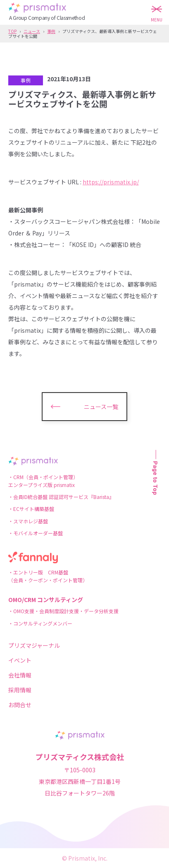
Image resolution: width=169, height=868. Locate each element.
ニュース (32, 31)
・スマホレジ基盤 (28, 521)
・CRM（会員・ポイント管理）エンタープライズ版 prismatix (43, 481)
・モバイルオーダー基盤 (36, 533)
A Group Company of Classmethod (47, 18)
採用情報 (20, 690)
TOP (12, 31)
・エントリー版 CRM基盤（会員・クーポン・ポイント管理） (48, 576)
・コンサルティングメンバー (40, 623)
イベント (20, 660)
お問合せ (20, 705)
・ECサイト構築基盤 (31, 509)
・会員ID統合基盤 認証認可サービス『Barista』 (61, 497)
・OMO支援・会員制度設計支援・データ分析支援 (63, 611)
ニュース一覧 (101, 407)
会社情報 (20, 675)
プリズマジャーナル (34, 645)
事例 (51, 31)
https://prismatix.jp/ (111, 182)
